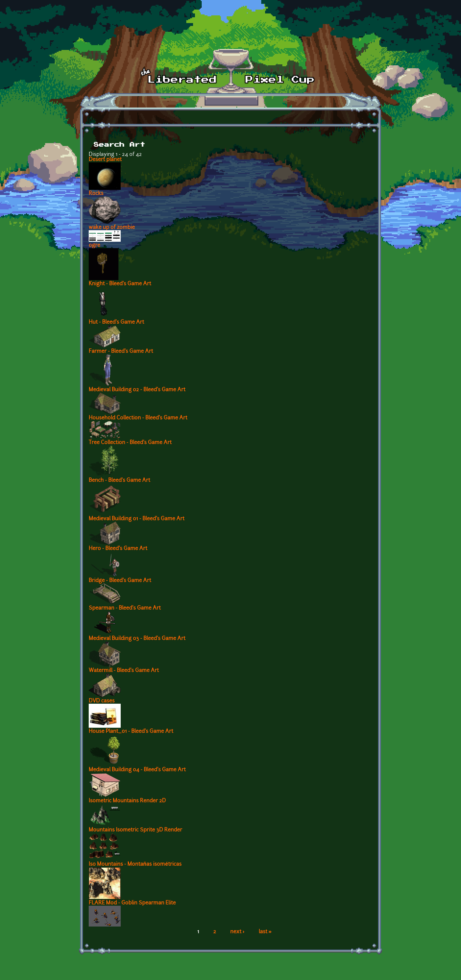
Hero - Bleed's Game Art (118, 549)
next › (237, 932)
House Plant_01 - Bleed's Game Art (131, 732)
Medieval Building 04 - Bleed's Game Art (137, 770)
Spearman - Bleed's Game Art (125, 608)
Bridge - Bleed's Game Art (120, 581)
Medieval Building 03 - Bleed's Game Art (137, 639)
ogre (94, 246)
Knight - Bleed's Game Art (120, 284)
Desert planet (105, 160)
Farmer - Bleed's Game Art (121, 352)
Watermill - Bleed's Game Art (124, 671)
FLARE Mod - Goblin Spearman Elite (132, 903)
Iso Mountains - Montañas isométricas (135, 864)
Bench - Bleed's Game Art (119, 481)
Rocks (96, 194)
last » (265, 932)
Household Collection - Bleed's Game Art (138, 418)
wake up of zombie (112, 228)
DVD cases (102, 701)
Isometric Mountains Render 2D (127, 801)
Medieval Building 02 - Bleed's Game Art (137, 390)
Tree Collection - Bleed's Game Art (130, 443)
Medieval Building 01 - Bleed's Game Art (137, 519)
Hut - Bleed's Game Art (116, 322)
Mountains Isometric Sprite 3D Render (135, 830)
